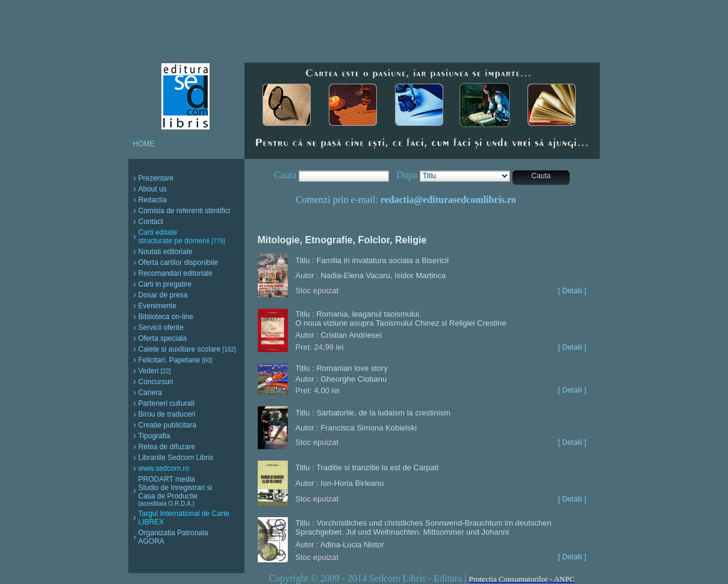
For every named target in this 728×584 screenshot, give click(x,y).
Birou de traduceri (167, 414)
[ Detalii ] (572, 291)
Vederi (155, 371)
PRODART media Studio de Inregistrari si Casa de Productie (176, 491)
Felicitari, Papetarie (176, 360)
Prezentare (156, 178)
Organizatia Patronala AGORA (173, 537)
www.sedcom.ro (164, 468)
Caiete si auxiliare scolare (187, 349)
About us (153, 189)
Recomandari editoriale (176, 273)
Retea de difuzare (167, 447)
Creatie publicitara (168, 425)
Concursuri (156, 382)
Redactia (153, 200)
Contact (151, 222)
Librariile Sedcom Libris (176, 458)
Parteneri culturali (166, 403)
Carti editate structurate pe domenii (182, 237)
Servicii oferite (161, 328)
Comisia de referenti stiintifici (185, 211)
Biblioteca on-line (166, 317)
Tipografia (154, 436)
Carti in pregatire (165, 284)
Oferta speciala (163, 338)
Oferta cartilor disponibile (179, 262)
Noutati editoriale (166, 252)
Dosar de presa (163, 295)
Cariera (150, 393)
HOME (144, 144)
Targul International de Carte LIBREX (184, 518)
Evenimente (157, 306)
